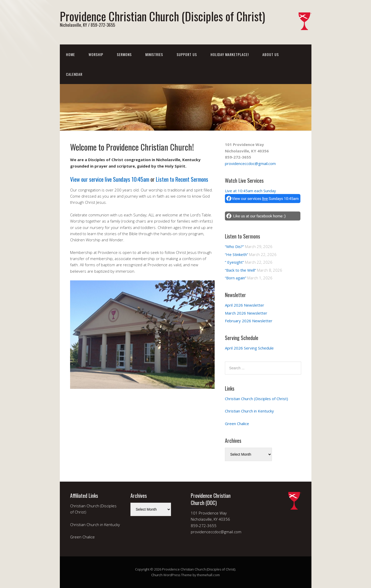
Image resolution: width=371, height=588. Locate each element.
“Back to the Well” (240, 270)
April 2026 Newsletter (245, 305)
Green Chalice (237, 424)
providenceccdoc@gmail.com (250, 163)
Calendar (74, 74)
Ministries (154, 54)
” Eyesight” (234, 262)
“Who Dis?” (234, 246)
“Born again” (236, 278)
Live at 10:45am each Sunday (250, 191)
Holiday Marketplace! (230, 54)
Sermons (124, 54)
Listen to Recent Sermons (182, 179)
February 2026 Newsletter (249, 321)
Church (157, 575)
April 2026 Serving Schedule (249, 348)
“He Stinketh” (236, 254)
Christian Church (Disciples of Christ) (256, 399)
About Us (271, 54)
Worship (96, 54)
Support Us (187, 54)
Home (70, 54)
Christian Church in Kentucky (249, 411)
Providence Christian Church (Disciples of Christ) (162, 16)
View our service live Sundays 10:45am (110, 179)
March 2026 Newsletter (246, 313)
